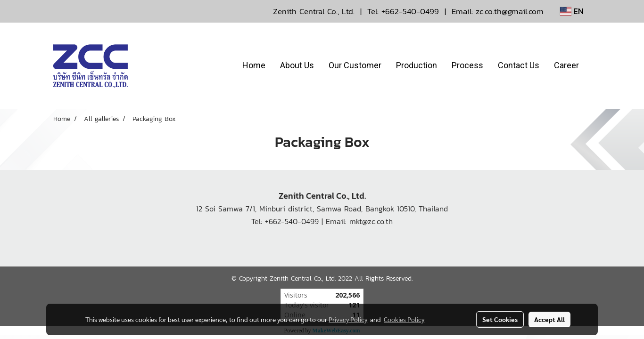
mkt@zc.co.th (371, 221)
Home (254, 65)
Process (467, 65)
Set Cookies (500, 319)
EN (572, 11)
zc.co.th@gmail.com (510, 11)
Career (566, 65)
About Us (297, 65)
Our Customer (355, 65)
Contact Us (519, 65)
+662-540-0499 (410, 11)
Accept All (549, 319)
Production (417, 65)
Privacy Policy (348, 319)
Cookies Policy (404, 319)
